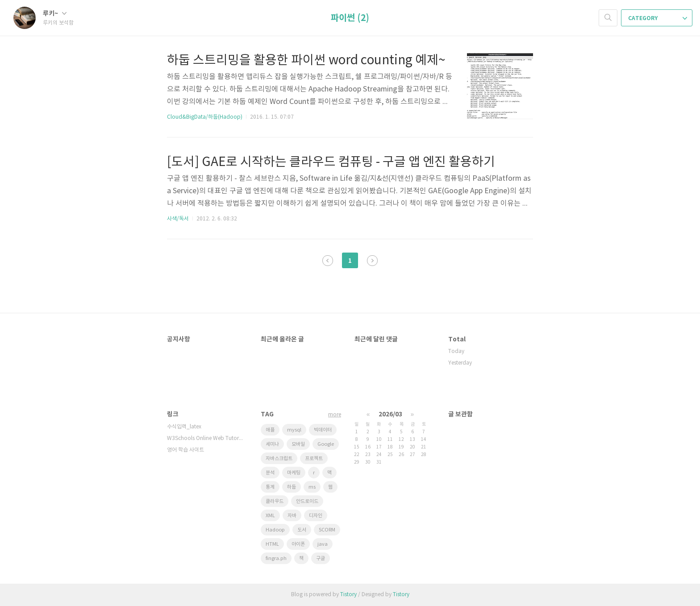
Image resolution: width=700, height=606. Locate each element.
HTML (272, 544)
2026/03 (390, 414)
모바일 (298, 444)
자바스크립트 (279, 459)
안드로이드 (307, 501)
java (323, 544)
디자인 (316, 516)
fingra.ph (276, 558)
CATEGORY (658, 18)
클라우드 (275, 501)
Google (326, 444)
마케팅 (294, 473)
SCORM (327, 530)
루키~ (55, 14)
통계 (270, 487)
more (335, 415)
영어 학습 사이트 (185, 450)
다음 (372, 261)
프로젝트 (314, 459)
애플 (270, 430)
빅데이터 (323, 430)
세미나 (272, 444)
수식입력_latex (184, 427)
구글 (321, 558)
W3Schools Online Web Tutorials (205, 438)
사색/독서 (178, 219)
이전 (328, 261)
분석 (270, 473)
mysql (294, 430)
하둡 (292, 487)
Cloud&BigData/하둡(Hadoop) (205, 117)
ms (312, 487)
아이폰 (298, 544)
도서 (302, 530)
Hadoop (275, 530)
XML (270, 516)
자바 (292, 516)
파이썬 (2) (350, 18)
